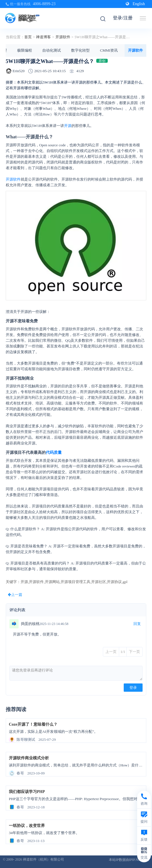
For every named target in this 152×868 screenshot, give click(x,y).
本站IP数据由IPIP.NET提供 (129, 860)
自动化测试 (52, 50)
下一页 (134, 652)
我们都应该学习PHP (27, 792)
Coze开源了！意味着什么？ (33, 724)
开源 (68, 126)
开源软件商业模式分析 (29, 758)
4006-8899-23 (44, 4)
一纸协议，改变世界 (27, 826)
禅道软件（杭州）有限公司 (43, 859)
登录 (133, 688)
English (135, 4)
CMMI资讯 (109, 50)
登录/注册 (123, 18)
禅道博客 (43, 37)
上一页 (111, 652)
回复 (137, 624)
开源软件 (63, 37)
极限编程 (25, 50)
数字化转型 (80, 50)
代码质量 (54, 453)
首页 (28, 37)
